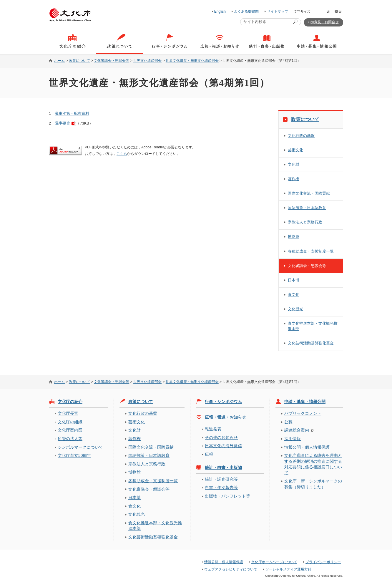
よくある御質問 (246, 11)
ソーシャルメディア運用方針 (288, 569)
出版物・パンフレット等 (227, 496)
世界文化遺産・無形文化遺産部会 (192, 61)
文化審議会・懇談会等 (112, 61)
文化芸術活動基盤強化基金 (311, 343)
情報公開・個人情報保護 (307, 447)
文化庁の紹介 (70, 402)
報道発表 (213, 429)
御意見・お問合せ (325, 22)
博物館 (294, 237)
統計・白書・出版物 (223, 467)
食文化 (294, 295)
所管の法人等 (70, 439)
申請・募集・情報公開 (305, 402)
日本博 (294, 280)
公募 (288, 422)
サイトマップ (278, 11)
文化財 (294, 164)
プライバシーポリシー (323, 562)
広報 (209, 454)
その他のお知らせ (221, 437)
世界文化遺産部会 (147, 61)
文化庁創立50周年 (74, 455)
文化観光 (295, 309)
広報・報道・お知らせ (225, 417)
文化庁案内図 (70, 430)
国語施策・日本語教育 (307, 208)
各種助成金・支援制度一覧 (311, 251)
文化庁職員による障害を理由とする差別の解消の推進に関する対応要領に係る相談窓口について (313, 464)
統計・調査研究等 (221, 479)
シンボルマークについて (80, 447)
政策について (79, 61)
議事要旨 (62, 123)
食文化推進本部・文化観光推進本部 (313, 326)
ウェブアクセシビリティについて (231, 569)
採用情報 (293, 439)
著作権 (294, 179)
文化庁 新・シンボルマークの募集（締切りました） (313, 484)
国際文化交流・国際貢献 (309, 193)
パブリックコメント (303, 413)
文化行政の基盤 (301, 136)
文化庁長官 (68, 413)
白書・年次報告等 (221, 487)
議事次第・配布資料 (72, 113)
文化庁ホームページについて (274, 562)
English (220, 11)
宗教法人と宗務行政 (305, 222)
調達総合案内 (297, 430)
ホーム (59, 61)
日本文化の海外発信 (223, 446)
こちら (122, 154)
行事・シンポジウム (223, 402)
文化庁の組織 (70, 422)
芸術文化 (295, 150)
